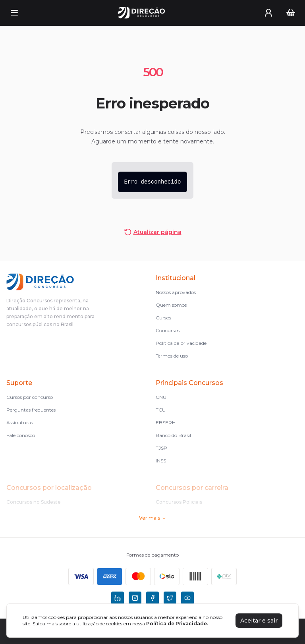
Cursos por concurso (30, 397)
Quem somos (171, 305)
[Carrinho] (291, 13)
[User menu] (268, 13)
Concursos (168, 330)
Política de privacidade (181, 343)
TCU (161, 410)
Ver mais (153, 518)
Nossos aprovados (176, 292)
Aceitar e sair (259, 621)
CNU (161, 397)
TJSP (161, 448)
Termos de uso (172, 356)
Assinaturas (20, 423)
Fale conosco (21, 435)
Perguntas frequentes (31, 410)
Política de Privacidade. (177, 624)
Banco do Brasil (173, 435)
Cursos (163, 318)
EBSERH (166, 423)
